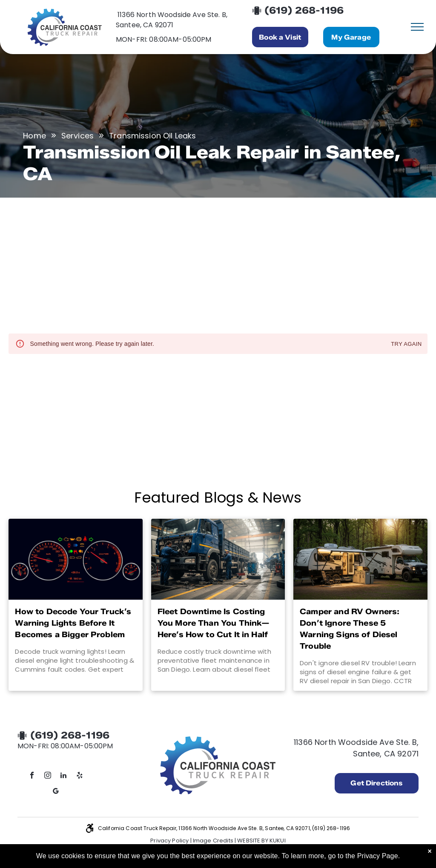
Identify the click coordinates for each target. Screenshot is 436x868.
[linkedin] (64, 776)
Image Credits (213, 841)
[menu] (417, 27)
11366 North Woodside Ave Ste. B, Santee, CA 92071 (172, 20)
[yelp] (80, 776)
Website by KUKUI (261, 841)
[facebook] (32, 776)
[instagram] (48, 776)
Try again (406, 344)
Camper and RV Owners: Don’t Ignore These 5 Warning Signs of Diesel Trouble (350, 629)
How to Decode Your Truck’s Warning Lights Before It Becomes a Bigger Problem (73, 623)
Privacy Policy (169, 841)
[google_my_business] (56, 792)
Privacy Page (378, 856)
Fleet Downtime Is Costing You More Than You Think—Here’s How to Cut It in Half (214, 623)
